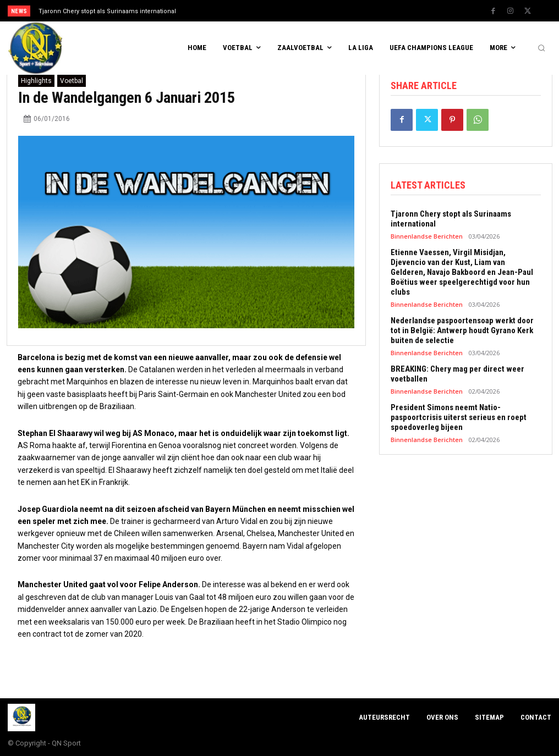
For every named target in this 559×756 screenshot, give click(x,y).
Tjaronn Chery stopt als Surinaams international (107, 11)
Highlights (36, 81)
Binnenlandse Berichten (427, 236)
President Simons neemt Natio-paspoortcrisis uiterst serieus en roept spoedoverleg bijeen (459, 417)
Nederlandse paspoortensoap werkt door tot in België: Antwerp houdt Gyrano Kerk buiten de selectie (462, 330)
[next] (312, 11)
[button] (541, 48)
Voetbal (72, 81)
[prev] (294, 11)
